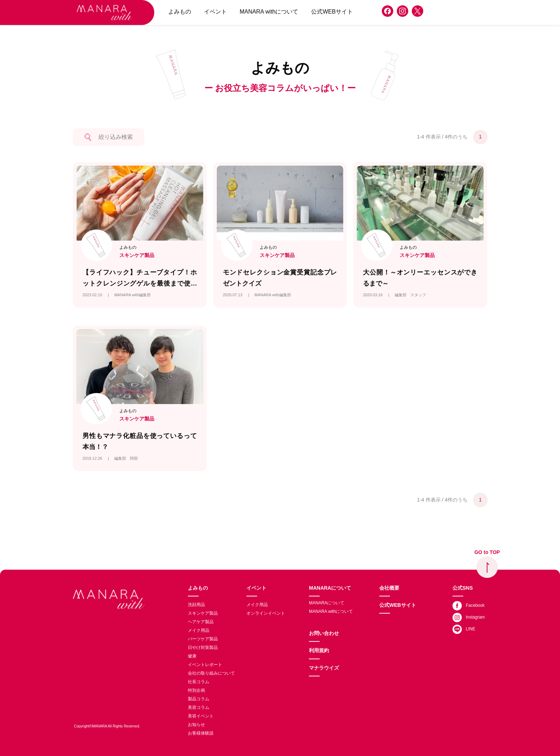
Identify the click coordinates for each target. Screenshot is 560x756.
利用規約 (319, 650)
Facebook (469, 606)
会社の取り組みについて (211, 673)
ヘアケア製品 (201, 622)
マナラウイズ (324, 668)
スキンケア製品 (203, 613)
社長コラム (199, 682)
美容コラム (199, 707)
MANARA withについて (269, 12)
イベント (215, 12)
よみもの (180, 12)
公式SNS (463, 588)
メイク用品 (199, 630)
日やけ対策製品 (203, 647)
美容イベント (201, 716)
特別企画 (196, 690)
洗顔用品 (196, 605)
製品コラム (199, 699)
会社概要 (389, 588)
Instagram (469, 618)
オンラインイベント (266, 613)
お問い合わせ (324, 633)
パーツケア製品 (203, 639)
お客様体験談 (201, 733)
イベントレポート (205, 665)
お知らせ (196, 725)
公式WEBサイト (332, 12)
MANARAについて (330, 588)
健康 (192, 656)
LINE (464, 629)
